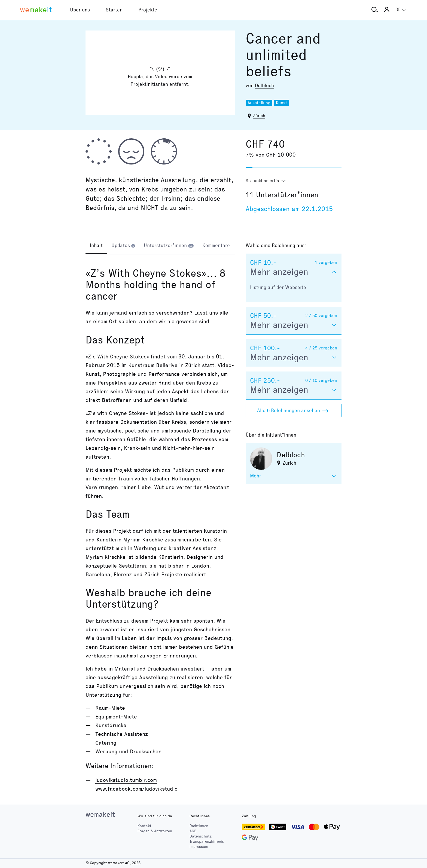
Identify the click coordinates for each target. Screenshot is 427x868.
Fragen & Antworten (155, 831)
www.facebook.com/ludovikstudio (136, 789)
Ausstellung (259, 103)
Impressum (199, 847)
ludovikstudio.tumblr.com (126, 780)
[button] (375, 10)
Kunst (281, 103)
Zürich (259, 116)
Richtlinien (199, 826)
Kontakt (144, 826)
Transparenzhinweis (207, 841)
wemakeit (100, 814)
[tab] (96, 246)
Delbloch (264, 86)
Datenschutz (201, 836)
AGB (193, 831)
